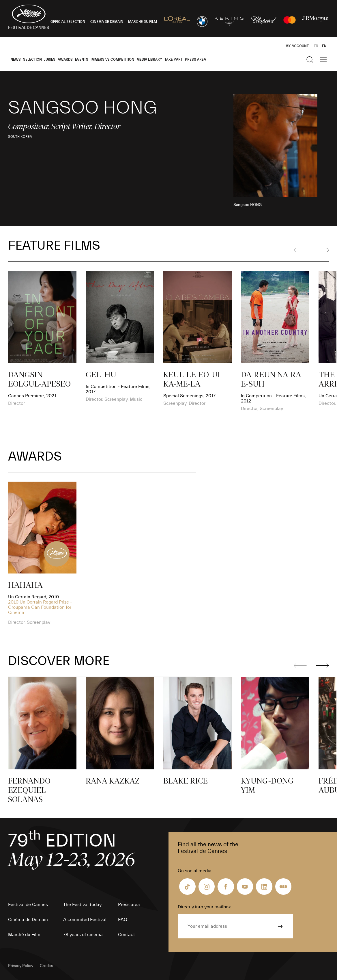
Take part (174, 60)
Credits (46, 966)
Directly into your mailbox (204, 907)
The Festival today (82, 905)
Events (82, 60)
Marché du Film (24, 935)
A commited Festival (85, 920)
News (16, 60)
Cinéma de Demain (28, 920)
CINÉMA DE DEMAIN (107, 22)
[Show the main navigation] (323, 60)
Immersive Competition (112, 60)
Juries (50, 60)
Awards (65, 60)
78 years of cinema (83, 935)
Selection (32, 60)
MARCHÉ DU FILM (143, 22)
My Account (297, 46)
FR (316, 46)
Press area (195, 60)
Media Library (149, 60)
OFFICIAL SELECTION (68, 22)
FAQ (123, 920)
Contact (127, 935)
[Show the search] (310, 60)
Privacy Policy (21, 966)
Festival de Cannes (28, 905)
